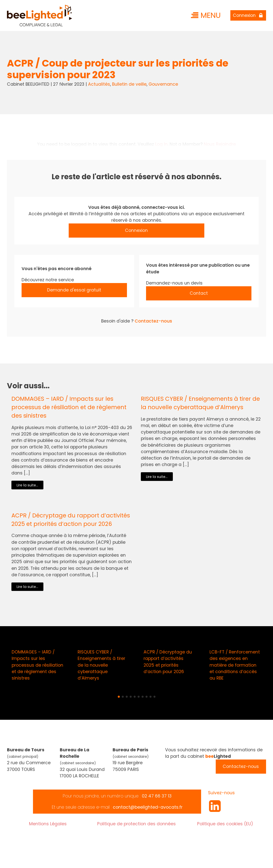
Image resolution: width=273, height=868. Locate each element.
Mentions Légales (48, 824)
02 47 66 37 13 (157, 796)
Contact (199, 293)
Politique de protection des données (136, 824)
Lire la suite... (27, 485)
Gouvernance (163, 84)
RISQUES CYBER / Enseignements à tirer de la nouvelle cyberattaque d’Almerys (200, 403)
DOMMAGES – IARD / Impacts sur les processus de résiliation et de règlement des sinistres (69, 407)
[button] (119, 697)
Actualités (99, 84)
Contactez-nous (153, 321)
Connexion (136, 230)
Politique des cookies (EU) (225, 824)
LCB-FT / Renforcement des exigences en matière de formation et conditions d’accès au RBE (235, 665)
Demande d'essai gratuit (74, 290)
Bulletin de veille (129, 84)
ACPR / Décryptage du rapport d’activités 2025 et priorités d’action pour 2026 (71, 520)
